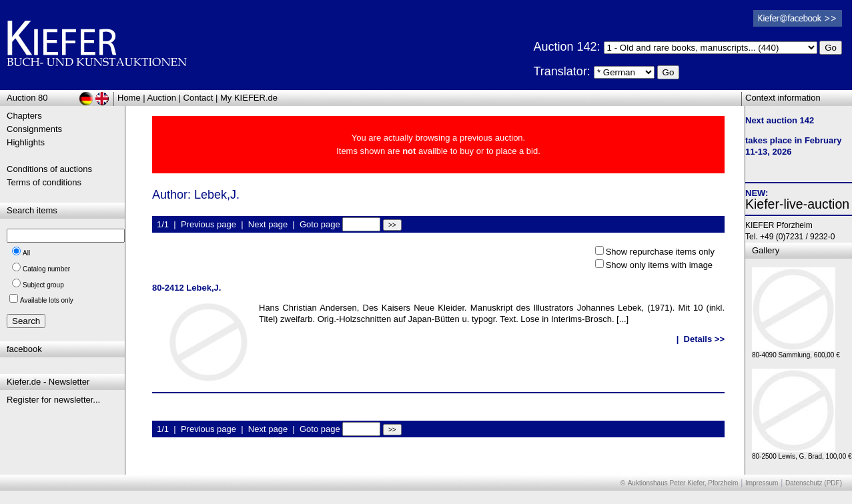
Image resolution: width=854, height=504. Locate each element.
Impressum (762, 483)
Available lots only (47, 300)
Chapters (24, 116)
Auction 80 (27, 98)
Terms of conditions (44, 182)
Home (129, 98)
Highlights (26, 142)
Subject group (43, 285)
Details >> (704, 339)
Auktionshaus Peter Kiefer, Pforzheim (683, 483)
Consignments (34, 129)
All (26, 253)
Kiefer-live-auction (797, 204)
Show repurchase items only (660, 252)
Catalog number (46, 269)
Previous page (208, 224)
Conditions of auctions (49, 169)
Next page (268, 224)
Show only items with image (659, 265)
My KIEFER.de (249, 98)
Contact (198, 98)
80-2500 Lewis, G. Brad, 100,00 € (802, 453)
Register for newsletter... (53, 400)
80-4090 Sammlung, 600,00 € (796, 352)
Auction (162, 98)
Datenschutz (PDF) (814, 483)
